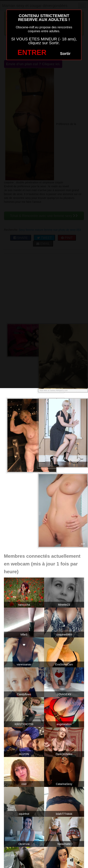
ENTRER (32, 52)
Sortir (65, 54)
